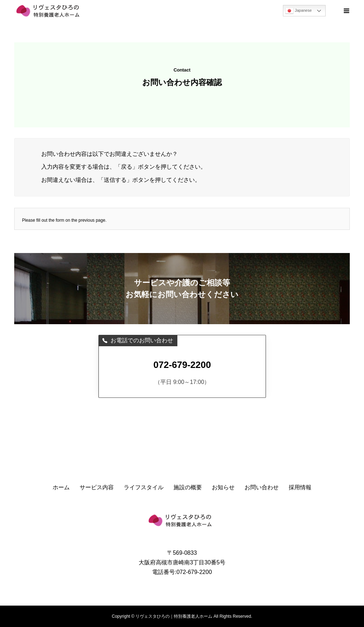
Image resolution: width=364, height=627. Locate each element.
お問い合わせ (262, 487)
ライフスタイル (144, 487)
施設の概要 (188, 487)
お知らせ (223, 487)
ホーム (61, 487)
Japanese (298, 11)
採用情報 (300, 487)
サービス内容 (97, 487)
